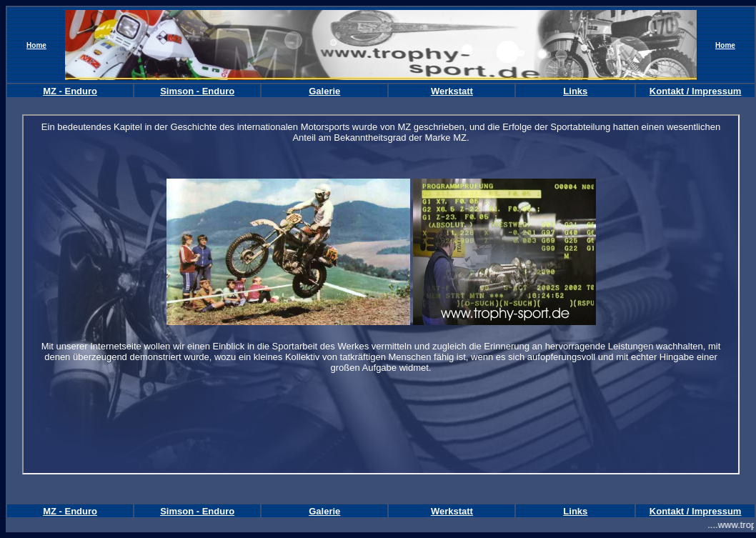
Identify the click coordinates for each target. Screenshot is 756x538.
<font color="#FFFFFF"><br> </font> (381, 294)
